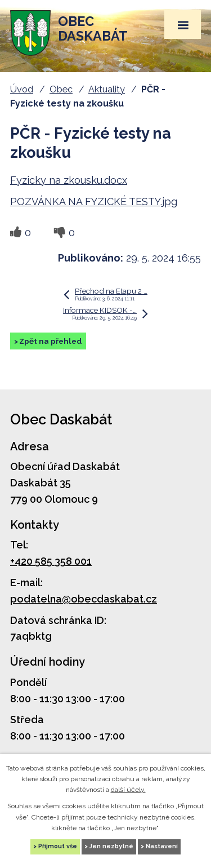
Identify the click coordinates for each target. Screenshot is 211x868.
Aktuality (107, 89)
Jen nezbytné (111, 846)
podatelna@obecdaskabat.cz (84, 599)
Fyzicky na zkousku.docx (69, 180)
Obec (61, 89)
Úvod (22, 89)
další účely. (128, 790)
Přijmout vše (58, 846)
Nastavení (162, 846)
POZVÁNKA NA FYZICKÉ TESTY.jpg (94, 201)
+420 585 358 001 (51, 561)
